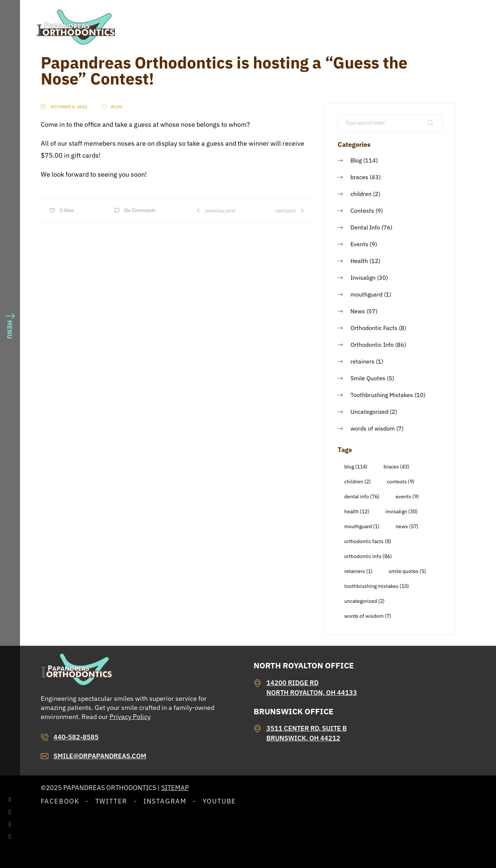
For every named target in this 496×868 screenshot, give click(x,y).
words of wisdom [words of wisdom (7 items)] (368, 616)
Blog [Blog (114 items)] (356, 467)
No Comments (140, 210)
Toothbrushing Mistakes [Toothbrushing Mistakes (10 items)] (377, 586)
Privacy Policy (130, 717)
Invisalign (363, 278)
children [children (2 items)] (358, 482)
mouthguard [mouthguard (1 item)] (362, 526)
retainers (362, 361)
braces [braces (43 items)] (396, 467)
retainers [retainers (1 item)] (358, 571)
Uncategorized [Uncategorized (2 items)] (364, 601)
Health (359, 261)
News (358, 311)
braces (359, 177)
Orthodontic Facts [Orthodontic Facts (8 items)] (368, 541)
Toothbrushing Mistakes (382, 395)
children (361, 194)
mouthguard (366, 294)
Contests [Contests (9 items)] (401, 482)
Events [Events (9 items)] (407, 496)
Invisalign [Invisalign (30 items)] (402, 511)
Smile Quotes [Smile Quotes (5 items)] (407, 571)
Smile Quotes (368, 378)
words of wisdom (373, 428)
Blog (356, 160)
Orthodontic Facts (374, 328)
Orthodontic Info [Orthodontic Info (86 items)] (368, 556)
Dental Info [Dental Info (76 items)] (362, 496)
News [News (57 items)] (407, 526)
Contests (362, 211)
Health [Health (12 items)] (357, 511)
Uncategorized (369, 412)
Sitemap (175, 788)
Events (359, 244)
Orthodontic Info (372, 345)
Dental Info (365, 227)
